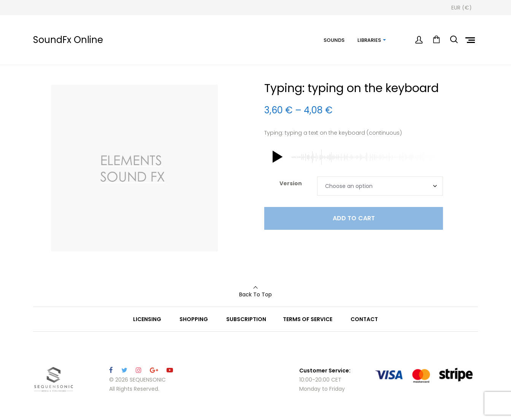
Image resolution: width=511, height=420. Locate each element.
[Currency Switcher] (462, 8)
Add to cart (354, 218)
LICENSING (147, 319)
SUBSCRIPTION (246, 319)
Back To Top (255, 294)
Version (291, 183)
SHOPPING (194, 319)
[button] (276, 157)
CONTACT (364, 319)
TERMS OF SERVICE (308, 319)
